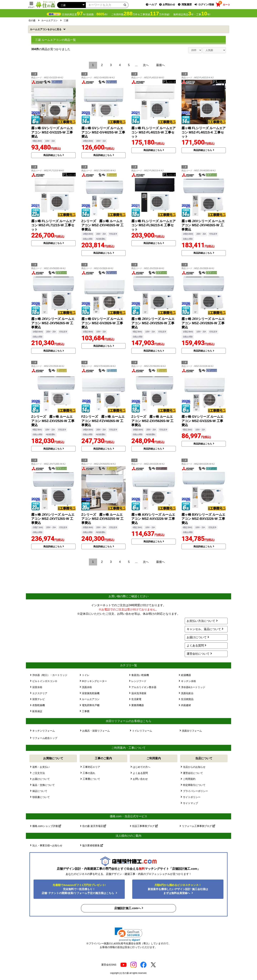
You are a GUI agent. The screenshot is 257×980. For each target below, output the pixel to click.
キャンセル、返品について (204, 629)
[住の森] (46, 4)
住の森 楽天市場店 (94, 826)
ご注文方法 (39, 773)
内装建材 (186, 705)
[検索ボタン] (125, 5)
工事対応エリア (91, 767)
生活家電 (136, 699)
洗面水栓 (87, 687)
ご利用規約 (189, 779)
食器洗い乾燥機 (140, 675)
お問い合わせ (140, 779)
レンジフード (139, 681)
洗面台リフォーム (192, 731)
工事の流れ (89, 773)
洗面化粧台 (187, 693)
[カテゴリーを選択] (71, 5)
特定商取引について (194, 785)
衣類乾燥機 (39, 705)
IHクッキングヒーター (94, 681)
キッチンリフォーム (44, 731)
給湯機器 (186, 675)
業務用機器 (138, 705)
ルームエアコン (46, 29)
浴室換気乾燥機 (91, 693)
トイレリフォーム (142, 731)
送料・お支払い (41, 767)
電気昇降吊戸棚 (91, 705)
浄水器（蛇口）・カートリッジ (50, 675)
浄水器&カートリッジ (193, 687)
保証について (40, 791)
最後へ (160, 65)
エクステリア (40, 693)
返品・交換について (44, 785)
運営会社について (198, 654)
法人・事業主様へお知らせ (47, 845)
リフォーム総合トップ (45, 738)
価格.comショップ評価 (47, 826)
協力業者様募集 (93, 845)
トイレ (86, 675)
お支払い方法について (201, 621)
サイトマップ (190, 803)
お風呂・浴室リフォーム (96, 731)
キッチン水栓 (188, 681)
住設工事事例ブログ (145, 826)
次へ (146, 65)
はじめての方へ (142, 767)
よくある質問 (195, 646)
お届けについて (197, 637)
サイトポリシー (192, 797)
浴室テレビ (39, 699)
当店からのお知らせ (194, 767)
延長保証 (37, 711)
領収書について (41, 797)
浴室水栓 (37, 687)
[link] (129, 934)
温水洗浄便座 (139, 693)
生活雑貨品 (187, 699)
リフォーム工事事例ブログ (198, 826)
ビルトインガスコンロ (45, 681)
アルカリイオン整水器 (144, 687)
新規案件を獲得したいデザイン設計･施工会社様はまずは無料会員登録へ (178, 889)
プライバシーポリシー (195, 791)
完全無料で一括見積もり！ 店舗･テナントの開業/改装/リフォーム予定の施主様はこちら (78, 889)
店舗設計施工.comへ (128, 908)
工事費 (86, 711)
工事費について (91, 779)
